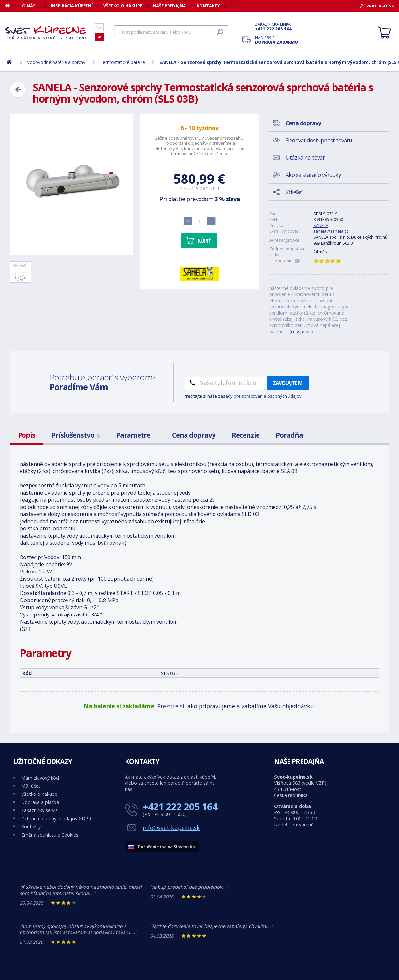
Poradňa (289, 435)
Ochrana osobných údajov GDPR (56, 818)
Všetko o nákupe (123, 6)
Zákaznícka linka (277, 26)
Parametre (136, 435)
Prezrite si (171, 706)
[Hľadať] (171, 32)
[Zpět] (18, 90)
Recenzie (246, 435)
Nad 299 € (277, 40)
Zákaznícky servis (39, 810)
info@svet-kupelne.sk (171, 828)
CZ (99, 27)
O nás (29, 6)
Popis (27, 435)
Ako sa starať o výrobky (313, 175)
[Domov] (11, 6)
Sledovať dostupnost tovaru (319, 140)
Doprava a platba (40, 802)
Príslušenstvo (76, 435)
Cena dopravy (194, 435)
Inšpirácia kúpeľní (72, 6)
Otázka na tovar (305, 157)
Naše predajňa (169, 6)
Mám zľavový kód (40, 778)
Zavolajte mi (288, 383)
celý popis (301, 331)
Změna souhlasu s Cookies (50, 835)
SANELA (321, 225)
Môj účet (31, 786)
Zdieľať (294, 192)
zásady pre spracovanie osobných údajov (260, 396)
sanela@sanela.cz (331, 231)
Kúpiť (204, 241)
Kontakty (208, 6)
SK (99, 37)
